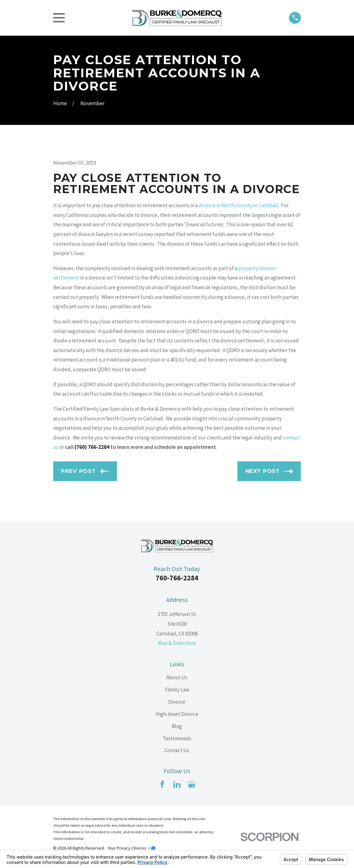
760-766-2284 (177, 578)
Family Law (177, 690)
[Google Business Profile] (192, 784)
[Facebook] (162, 784)
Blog (177, 726)
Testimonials (177, 738)
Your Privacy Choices (131, 848)
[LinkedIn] (177, 784)
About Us (177, 677)
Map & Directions (177, 643)
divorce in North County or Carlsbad (238, 205)
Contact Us (177, 750)
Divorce (177, 702)
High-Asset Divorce (177, 714)
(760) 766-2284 (92, 447)
